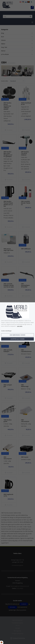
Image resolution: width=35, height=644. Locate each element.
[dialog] (17, 322)
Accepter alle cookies (17, 339)
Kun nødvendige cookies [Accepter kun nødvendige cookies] (18, 335)
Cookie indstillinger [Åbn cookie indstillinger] (6, 331)
